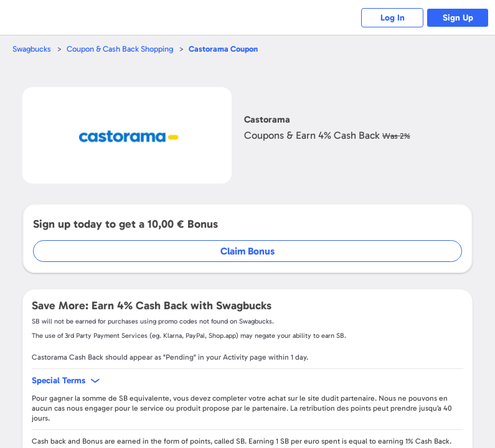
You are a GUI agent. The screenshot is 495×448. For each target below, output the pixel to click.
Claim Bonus (247, 251)
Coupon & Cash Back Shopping (120, 49)
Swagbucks (32, 49)
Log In (393, 18)
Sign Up (458, 18)
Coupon (223, 49)
